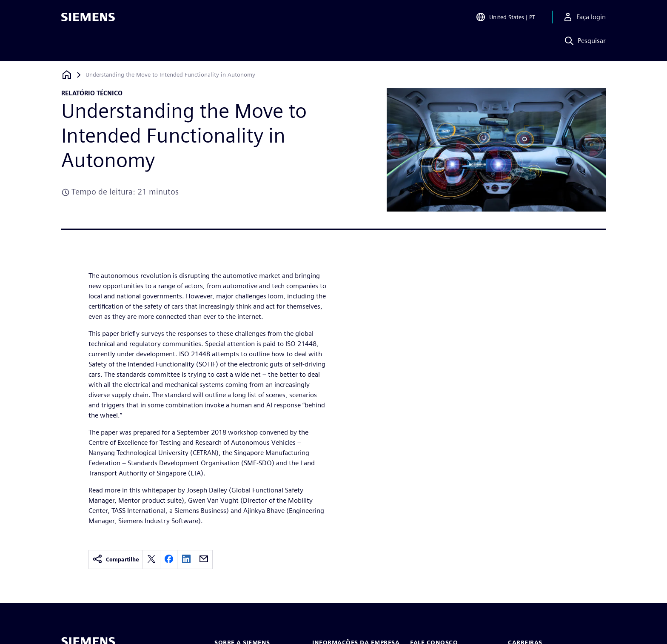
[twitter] (151, 560)
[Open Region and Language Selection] (505, 19)
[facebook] (169, 560)
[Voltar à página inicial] (67, 75)
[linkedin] (186, 560)
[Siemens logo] (88, 19)
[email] (204, 560)
